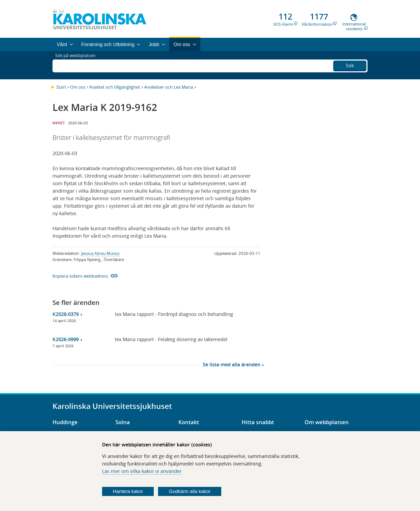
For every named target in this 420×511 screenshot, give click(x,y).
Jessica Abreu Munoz (100, 253)
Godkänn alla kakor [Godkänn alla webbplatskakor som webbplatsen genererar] (190, 491)
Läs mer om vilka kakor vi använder (142, 471)
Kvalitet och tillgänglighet (115, 87)
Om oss (78, 87)
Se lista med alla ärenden (232, 364)
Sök (350, 65)
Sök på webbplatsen (78, 65)
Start (61, 87)
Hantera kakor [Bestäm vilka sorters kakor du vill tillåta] (128, 491)
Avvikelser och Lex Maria (169, 87)
